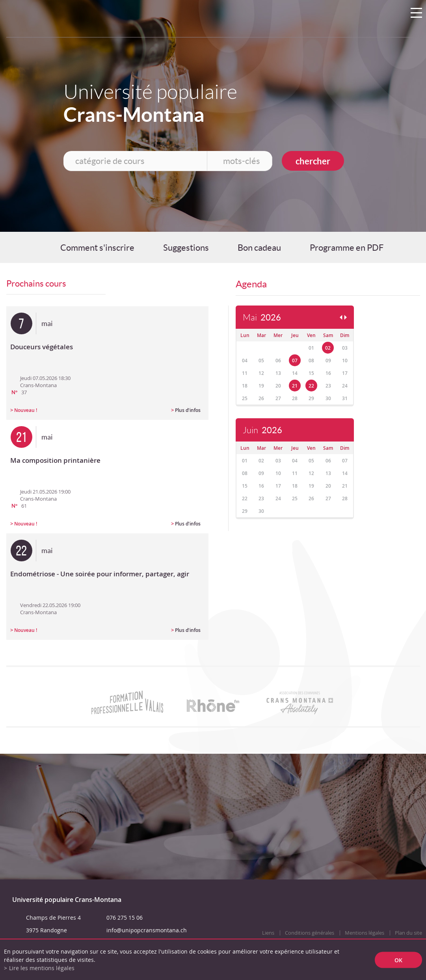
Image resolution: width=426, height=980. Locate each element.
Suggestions (186, 248)
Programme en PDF (347, 248)
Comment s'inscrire (97, 248)
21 (295, 386)
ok (398, 960)
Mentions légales (365, 933)
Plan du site (408, 933)
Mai (262, 318)
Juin (262, 430)
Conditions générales (310, 933)
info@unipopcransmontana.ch (147, 930)
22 (311, 386)
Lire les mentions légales (42, 968)
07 (295, 361)
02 (328, 348)
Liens (268, 933)
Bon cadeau (259, 248)
